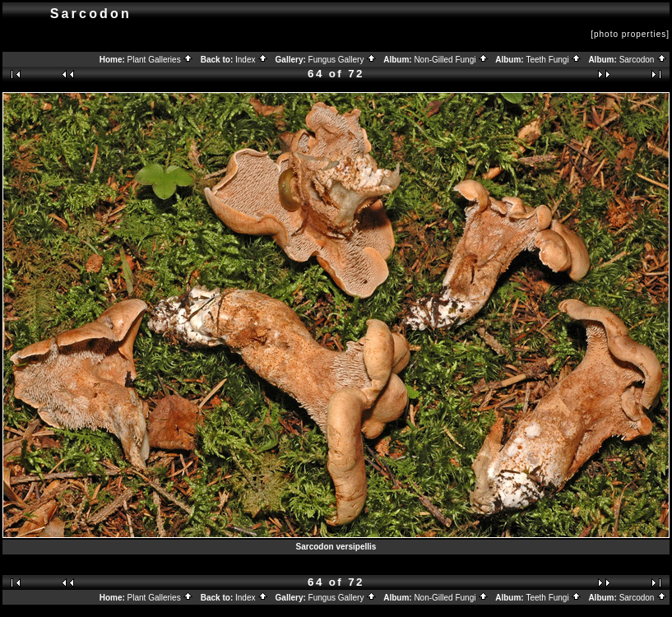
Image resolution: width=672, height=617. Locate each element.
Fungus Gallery (343, 60)
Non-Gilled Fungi (451, 60)
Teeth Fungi (554, 60)
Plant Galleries (161, 60)
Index (252, 60)
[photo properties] (630, 34)
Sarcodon (644, 60)
